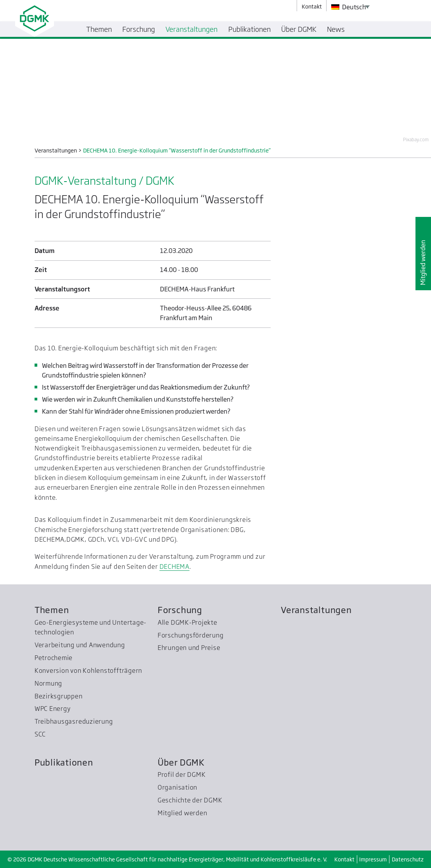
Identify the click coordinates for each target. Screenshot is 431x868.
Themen (52, 610)
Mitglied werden (423, 262)
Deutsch (349, 7)
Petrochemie (54, 658)
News (336, 29)
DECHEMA (175, 567)
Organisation (177, 787)
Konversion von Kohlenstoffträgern (88, 670)
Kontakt (344, 859)
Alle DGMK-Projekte (188, 622)
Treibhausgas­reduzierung (74, 721)
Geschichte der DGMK (190, 800)
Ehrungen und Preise (189, 648)
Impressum (373, 859)
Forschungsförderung (191, 635)
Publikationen (64, 762)
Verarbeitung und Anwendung (80, 645)
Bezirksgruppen (59, 696)
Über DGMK (181, 762)
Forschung (180, 610)
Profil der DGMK (182, 774)
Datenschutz (408, 859)
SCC (40, 734)
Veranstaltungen (316, 610)
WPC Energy (53, 709)
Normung (48, 683)
